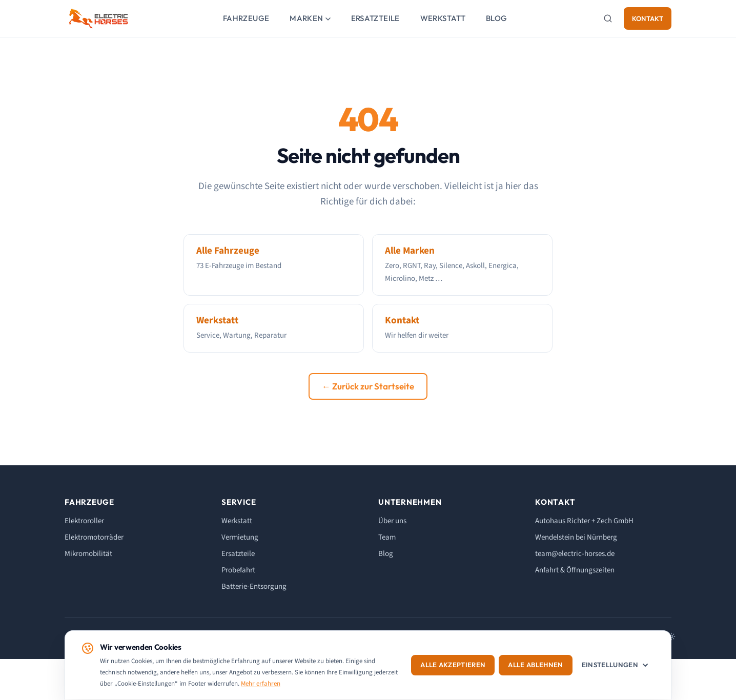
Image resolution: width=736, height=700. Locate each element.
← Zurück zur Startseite (368, 386)
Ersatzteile (375, 18)
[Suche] (608, 18)
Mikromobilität (88, 554)
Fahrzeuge (246, 18)
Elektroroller (84, 521)
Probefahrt (238, 570)
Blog (497, 18)
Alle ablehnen (538, 665)
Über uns (392, 521)
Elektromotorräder (94, 537)
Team (387, 537)
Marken (310, 18)
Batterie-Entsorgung (254, 586)
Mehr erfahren (261, 684)
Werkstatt (443, 18)
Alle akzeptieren (456, 665)
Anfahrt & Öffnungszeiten (575, 570)
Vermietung (240, 537)
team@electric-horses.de (575, 554)
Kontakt (648, 18)
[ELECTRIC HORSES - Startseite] (98, 18)
